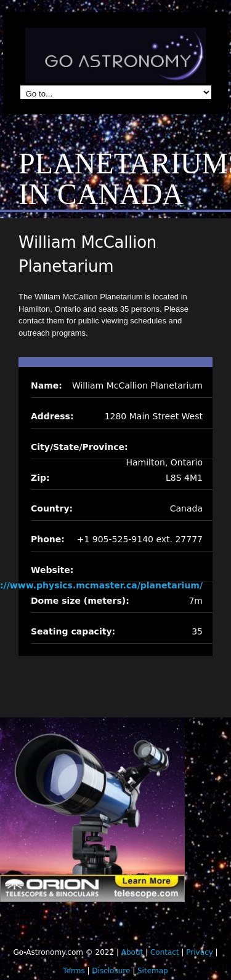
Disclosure (111, 971)
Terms (74, 971)
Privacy (199, 952)
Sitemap (153, 971)
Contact (165, 952)
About (132, 952)
